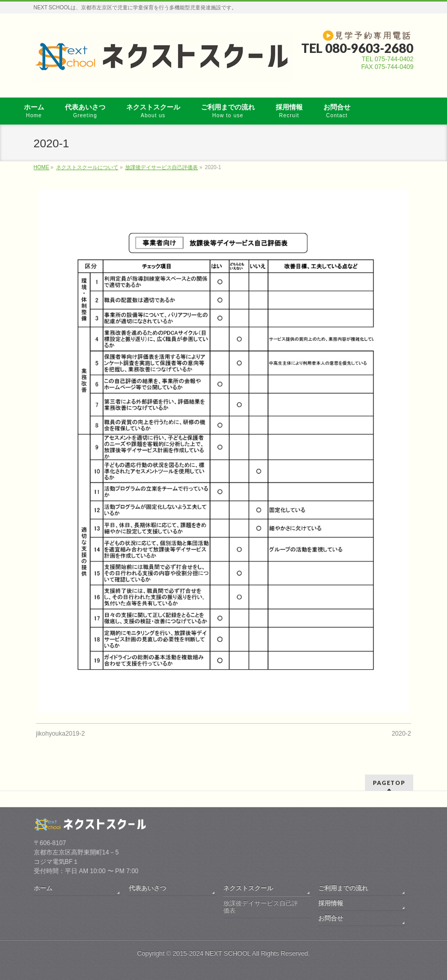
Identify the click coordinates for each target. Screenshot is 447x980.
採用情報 (331, 903)
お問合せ (331, 918)
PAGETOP (389, 783)
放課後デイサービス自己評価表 (261, 907)
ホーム (43, 888)
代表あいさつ (147, 888)
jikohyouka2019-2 (60, 734)
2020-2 (401, 734)
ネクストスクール (248, 888)
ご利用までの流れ (343, 888)
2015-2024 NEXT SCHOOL (212, 954)
